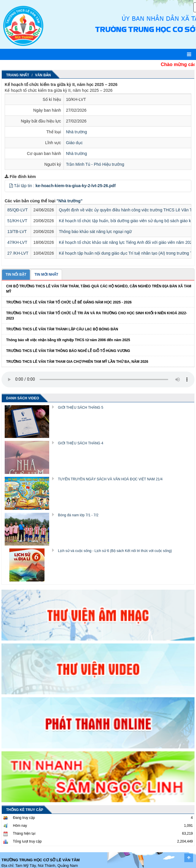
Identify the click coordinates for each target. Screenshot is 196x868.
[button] (11, 186)
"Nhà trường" (69, 201)
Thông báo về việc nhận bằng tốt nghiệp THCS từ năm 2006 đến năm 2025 (68, 340)
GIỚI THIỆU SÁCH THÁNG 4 (81, 443)
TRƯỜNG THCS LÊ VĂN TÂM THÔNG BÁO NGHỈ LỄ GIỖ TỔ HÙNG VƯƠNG (68, 351)
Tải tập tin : (65, 186)
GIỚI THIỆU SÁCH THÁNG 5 (81, 408)
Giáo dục (74, 143)
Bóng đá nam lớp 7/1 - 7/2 (78, 515)
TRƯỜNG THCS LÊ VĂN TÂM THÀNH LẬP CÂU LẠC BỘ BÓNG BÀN (62, 329)
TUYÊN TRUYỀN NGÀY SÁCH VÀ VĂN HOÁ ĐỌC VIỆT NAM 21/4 (110, 479)
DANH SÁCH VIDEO (23, 398)
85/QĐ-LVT (18, 210)
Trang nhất (18, 75)
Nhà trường (77, 132)
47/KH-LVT (17, 242)
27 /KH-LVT (18, 253)
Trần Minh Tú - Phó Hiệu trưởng (95, 164)
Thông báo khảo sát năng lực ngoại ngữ (95, 232)
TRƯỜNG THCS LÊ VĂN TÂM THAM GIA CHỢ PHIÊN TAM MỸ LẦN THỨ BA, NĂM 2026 (77, 362)
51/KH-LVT (17, 221)
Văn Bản (43, 75)
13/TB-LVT (17, 232)
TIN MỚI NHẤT (46, 275)
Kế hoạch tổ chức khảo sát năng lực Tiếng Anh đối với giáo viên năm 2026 (127, 242)
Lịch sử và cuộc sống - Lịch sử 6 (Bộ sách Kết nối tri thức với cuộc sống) (115, 551)
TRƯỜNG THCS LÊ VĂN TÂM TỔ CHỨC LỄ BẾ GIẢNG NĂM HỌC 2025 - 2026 (69, 302)
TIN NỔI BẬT (16, 275)
